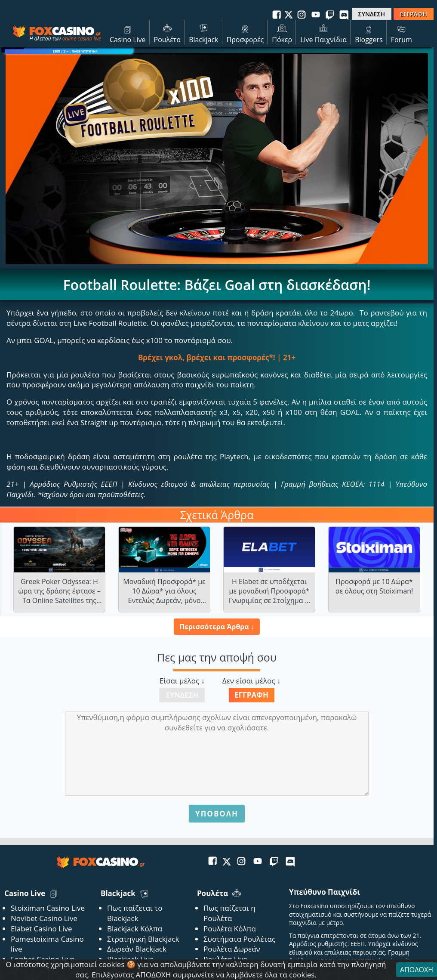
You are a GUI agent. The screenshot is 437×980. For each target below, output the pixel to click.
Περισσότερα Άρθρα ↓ (217, 627)
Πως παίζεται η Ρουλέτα (229, 913)
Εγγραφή (251, 695)
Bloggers (369, 33)
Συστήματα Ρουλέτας (239, 939)
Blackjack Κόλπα (135, 929)
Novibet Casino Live (44, 918)
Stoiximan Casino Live (48, 908)
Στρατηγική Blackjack (143, 939)
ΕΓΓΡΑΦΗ (414, 14)
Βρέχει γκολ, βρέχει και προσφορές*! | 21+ (217, 357)
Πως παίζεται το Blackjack (135, 913)
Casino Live (128, 33)
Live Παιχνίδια (323, 33)
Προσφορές (245, 33)
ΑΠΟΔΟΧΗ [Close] (417, 970)
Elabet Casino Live (41, 929)
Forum (402, 33)
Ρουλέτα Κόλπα (230, 929)
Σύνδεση (182, 695)
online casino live (82, 39)
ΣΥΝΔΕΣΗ (372, 14)
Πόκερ (282, 33)
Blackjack (203, 33)
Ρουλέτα (168, 33)
